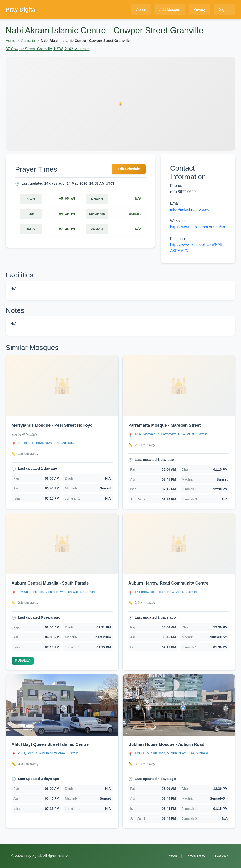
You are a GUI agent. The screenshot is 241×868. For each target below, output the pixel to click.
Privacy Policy (192, 856)
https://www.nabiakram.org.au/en (198, 227)
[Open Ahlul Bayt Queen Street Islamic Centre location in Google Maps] (52, 754)
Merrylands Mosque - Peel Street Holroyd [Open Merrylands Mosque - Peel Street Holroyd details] (57, 425)
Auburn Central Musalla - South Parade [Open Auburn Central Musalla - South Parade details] (55, 583)
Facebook (220, 856)
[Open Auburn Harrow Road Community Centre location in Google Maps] (170, 592)
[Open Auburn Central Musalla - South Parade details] (62, 544)
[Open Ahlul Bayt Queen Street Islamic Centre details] (62, 705)
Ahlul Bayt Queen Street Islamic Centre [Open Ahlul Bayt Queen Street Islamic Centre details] (55, 744)
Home (10, 41)
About (167, 856)
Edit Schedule (127, 170)
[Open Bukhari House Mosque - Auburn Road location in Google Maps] (176, 754)
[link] (62, 432)
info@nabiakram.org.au (190, 209)
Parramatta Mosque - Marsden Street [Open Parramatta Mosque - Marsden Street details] (169, 425)
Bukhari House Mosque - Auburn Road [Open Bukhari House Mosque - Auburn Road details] (171, 744)
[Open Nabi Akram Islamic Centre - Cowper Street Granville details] (120, 104)
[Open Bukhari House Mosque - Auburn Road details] (179, 705)
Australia (28, 41)
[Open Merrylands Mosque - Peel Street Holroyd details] (62, 386)
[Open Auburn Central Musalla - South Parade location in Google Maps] (61, 592)
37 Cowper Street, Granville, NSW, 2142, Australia (48, 49)
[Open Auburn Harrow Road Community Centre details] (179, 544)
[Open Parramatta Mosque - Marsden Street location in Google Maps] (176, 434)
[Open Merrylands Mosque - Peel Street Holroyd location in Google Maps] (50, 443)
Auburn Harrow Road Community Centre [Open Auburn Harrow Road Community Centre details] (174, 583)
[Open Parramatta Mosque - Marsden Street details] (179, 386)
